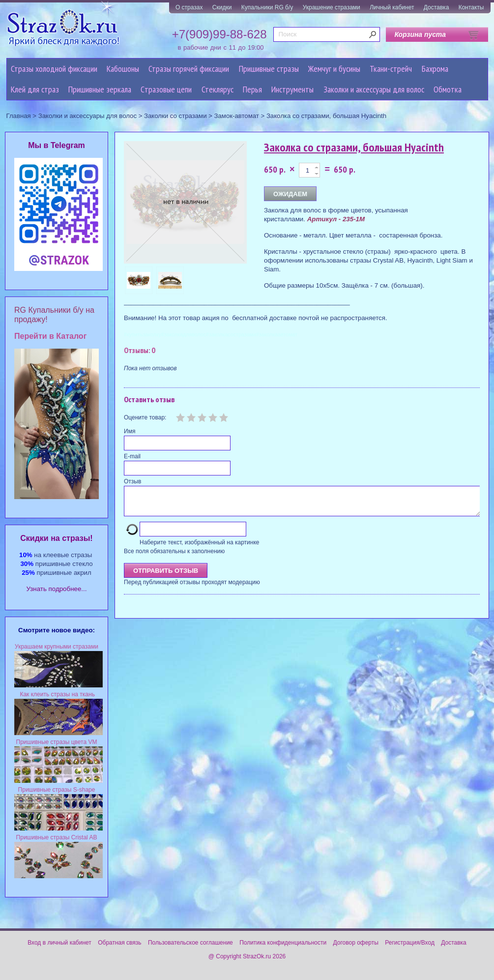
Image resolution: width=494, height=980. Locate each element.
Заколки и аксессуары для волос (374, 89)
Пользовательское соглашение (190, 943)
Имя (130, 431)
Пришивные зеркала (100, 89)
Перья (252, 89)
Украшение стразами (332, 7)
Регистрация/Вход (410, 943)
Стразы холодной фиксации (54, 69)
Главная (19, 116)
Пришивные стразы (269, 69)
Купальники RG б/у (267, 7)
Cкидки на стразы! (56, 538)
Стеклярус (218, 89)
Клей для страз (35, 89)
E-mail (132, 456)
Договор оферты (356, 943)
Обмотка (448, 89)
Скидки (222, 7)
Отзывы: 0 (140, 350)
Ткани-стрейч (391, 69)
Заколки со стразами (175, 116)
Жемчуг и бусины (334, 69)
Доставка (436, 7)
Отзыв (132, 481)
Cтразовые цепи (166, 89)
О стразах (189, 7)
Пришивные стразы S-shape (57, 790)
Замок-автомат (237, 116)
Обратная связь (119, 943)
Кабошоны (123, 69)
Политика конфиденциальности (283, 943)
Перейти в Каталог (50, 336)
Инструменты (292, 89)
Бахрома (435, 69)
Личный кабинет (392, 7)
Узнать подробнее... (57, 589)
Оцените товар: (145, 417)
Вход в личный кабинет (59, 943)
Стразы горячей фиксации (189, 69)
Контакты (471, 7)
